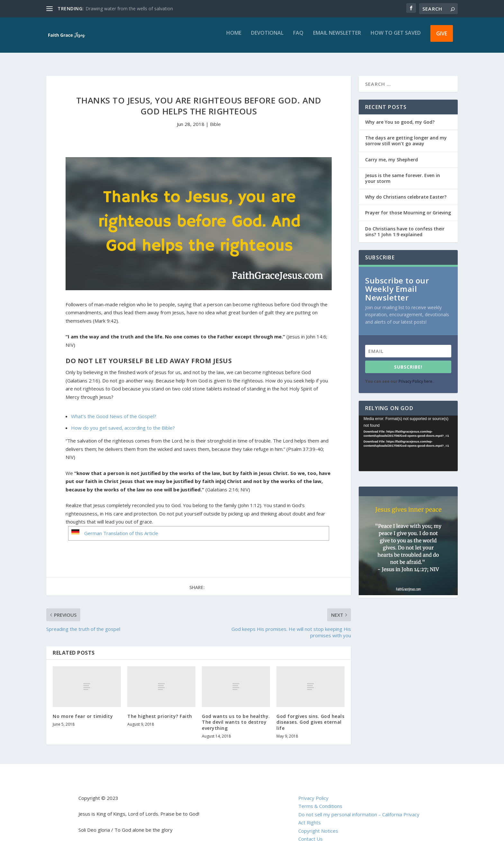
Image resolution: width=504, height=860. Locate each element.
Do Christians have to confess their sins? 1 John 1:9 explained (405, 226)
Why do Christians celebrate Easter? (406, 191)
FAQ (298, 38)
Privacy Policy (313, 792)
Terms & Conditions (320, 800)
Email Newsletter (337, 38)
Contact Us (310, 833)
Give (442, 38)
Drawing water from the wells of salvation (129, 9)
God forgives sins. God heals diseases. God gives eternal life (310, 716)
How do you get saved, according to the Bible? (123, 422)
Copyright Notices (318, 825)
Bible (215, 118)
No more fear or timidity (83, 710)
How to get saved (396, 38)
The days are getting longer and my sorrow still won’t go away (406, 135)
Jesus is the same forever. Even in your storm (403, 172)
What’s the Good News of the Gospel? (114, 410)
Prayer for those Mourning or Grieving (408, 207)
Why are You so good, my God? (400, 116)
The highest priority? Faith (160, 710)
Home (234, 38)
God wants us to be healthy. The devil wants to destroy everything (236, 716)
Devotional (267, 38)
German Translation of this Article (121, 527)
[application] (408, 438)
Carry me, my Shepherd (392, 154)
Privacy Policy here (415, 376)
